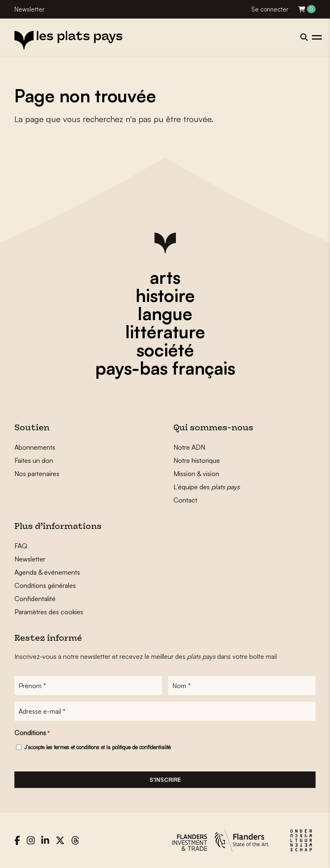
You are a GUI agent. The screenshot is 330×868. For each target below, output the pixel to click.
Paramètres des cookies (49, 612)
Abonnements (35, 447)
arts (165, 277)
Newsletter (29, 9)
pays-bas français (165, 368)
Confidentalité (35, 599)
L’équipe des (207, 487)
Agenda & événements (47, 572)
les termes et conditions (73, 747)
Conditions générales (45, 585)
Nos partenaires (37, 474)
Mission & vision (196, 474)
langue (165, 314)
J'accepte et (97, 747)
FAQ (21, 546)
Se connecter (270, 9)
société (165, 350)
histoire (165, 295)
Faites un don (34, 460)
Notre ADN (189, 447)
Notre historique (197, 460)
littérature (165, 332)
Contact (185, 500)
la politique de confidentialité (138, 747)
